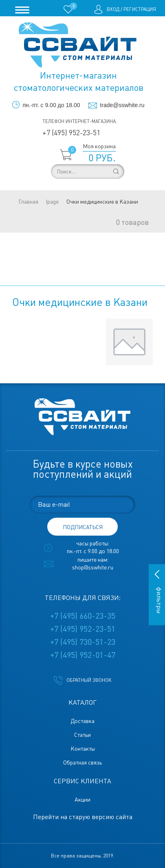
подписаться (83, 527)
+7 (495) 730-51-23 (83, 642)
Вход (113, 9)
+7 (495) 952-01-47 (83, 655)
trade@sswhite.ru (122, 105)
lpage (52, 202)
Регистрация (140, 9)
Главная (28, 202)
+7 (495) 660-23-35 (83, 616)
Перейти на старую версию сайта (83, 817)
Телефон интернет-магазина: (80, 121)
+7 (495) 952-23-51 (71, 133)
